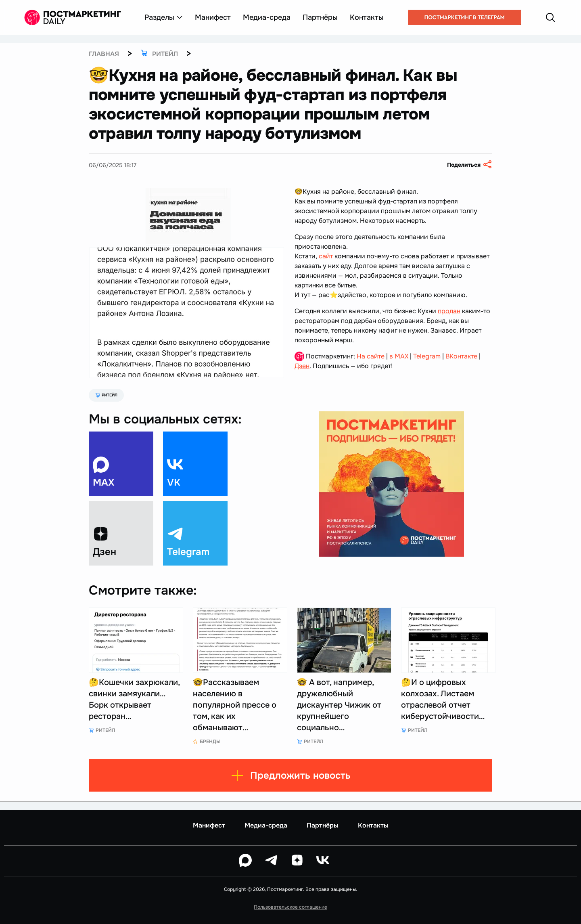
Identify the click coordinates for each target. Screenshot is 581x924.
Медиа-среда (267, 17)
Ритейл (106, 395)
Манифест (213, 17)
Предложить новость (291, 775)
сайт (326, 256)
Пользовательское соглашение (290, 907)
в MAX (399, 356)
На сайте (371, 356)
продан (449, 311)
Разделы (164, 17)
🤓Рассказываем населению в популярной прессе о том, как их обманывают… (235, 705)
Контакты (367, 17)
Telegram (427, 356)
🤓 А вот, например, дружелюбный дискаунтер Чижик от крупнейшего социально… (339, 705)
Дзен (302, 366)
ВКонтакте (461, 356)
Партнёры (320, 17)
